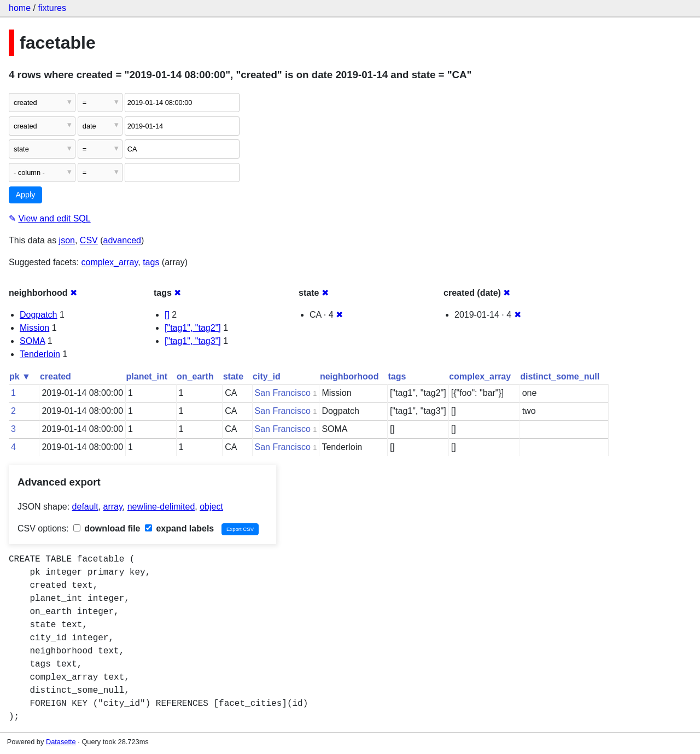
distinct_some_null (560, 376)
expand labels (179, 528)
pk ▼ (20, 376)
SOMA (32, 341)
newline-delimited (161, 507)
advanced (122, 240)
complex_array (110, 262)
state (233, 376)
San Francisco (283, 393)
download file (107, 528)
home (20, 8)
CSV (89, 240)
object (211, 507)
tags (151, 262)
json (67, 240)
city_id (267, 376)
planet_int (147, 376)
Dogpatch (39, 315)
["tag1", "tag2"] (193, 328)
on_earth (195, 376)
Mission (34, 328)
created (56, 376)
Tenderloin (40, 354)
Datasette (61, 742)
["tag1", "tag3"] (193, 341)
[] (167, 315)
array (113, 507)
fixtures (52, 8)
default (85, 507)
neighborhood (349, 376)
